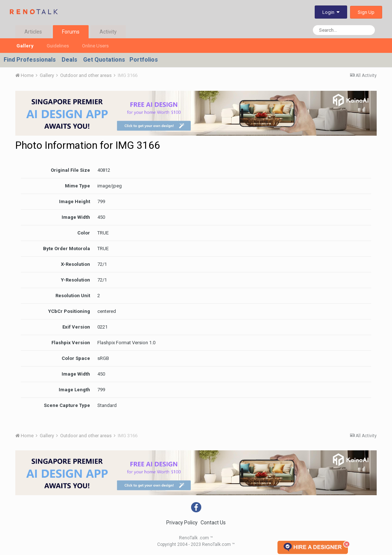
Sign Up (366, 12)
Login (331, 12)
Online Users (95, 46)
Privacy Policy (182, 523)
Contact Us (213, 523)
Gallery (25, 46)
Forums (71, 32)
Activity (108, 32)
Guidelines (58, 46)
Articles (33, 32)
